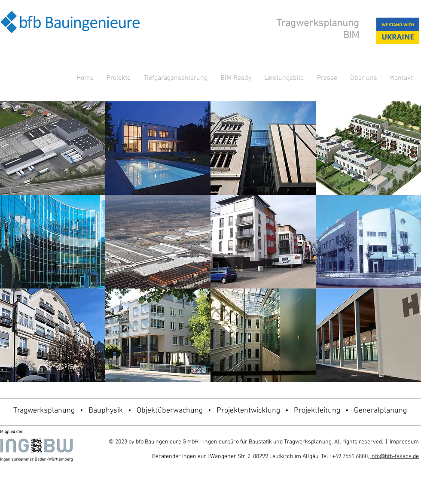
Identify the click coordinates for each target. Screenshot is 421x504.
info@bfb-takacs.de (395, 457)
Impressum (404, 442)
